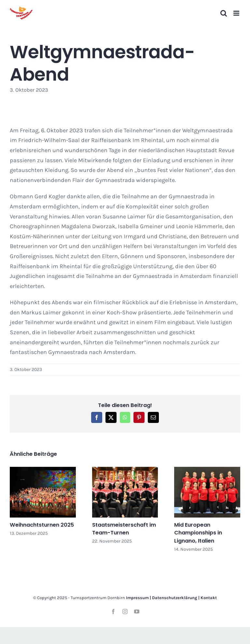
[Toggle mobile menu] (237, 13)
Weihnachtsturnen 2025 (42, 525)
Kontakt (209, 598)
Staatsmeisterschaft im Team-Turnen (124, 529)
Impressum (137, 598)
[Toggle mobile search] (224, 13)
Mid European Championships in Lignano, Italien (198, 533)
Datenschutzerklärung (175, 598)
